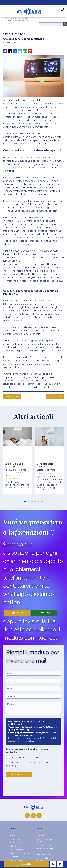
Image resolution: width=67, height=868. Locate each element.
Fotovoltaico (41, 836)
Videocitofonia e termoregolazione (44, 859)
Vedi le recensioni (19, 850)
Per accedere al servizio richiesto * (24, 757)
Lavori (14, 846)
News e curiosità (11, 46)
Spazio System (18, 839)
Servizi (40, 829)
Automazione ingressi (45, 845)
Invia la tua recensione (21, 853)
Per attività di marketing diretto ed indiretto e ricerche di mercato (33, 764)
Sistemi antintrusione (45, 849)
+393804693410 (17, 613)
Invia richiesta (19, 774)
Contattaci (27, 864)
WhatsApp (44, 613)
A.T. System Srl (18, 843)
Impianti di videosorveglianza (44, 853)
